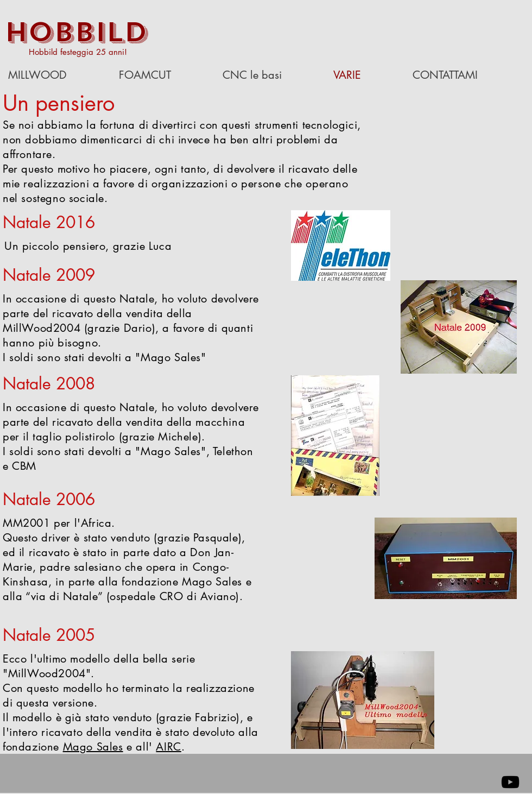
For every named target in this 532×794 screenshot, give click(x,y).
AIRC (168, 747)
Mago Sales (93, 747)
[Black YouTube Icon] (510, 782)
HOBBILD (76, 32)
